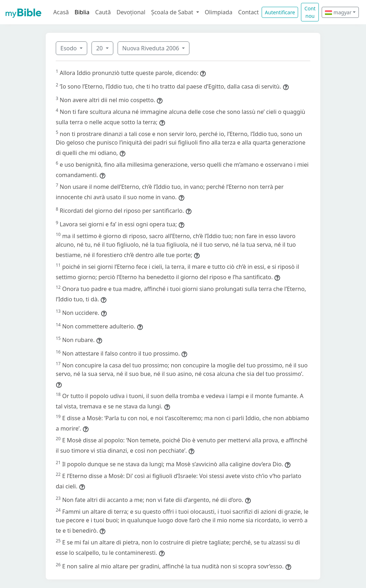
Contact (248, 12)
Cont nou (310, 12)
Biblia (82, 12)
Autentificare (280, 12)
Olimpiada (219, 12)
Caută (103, 12)
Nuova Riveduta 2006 (151, 48)
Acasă (61, 12)
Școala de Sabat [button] (173, 12)
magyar (338, 12)
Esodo (69, 48)
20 (100, 48)
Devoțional (131, 12)
